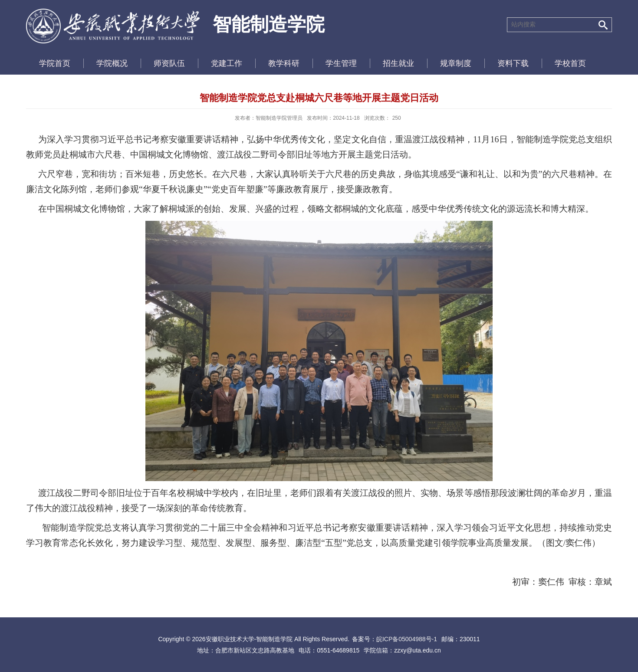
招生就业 (398, 63)
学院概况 (112, 63)
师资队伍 (169, 63)
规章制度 (456, 63)
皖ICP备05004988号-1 (407, 639)
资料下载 (513, 63)
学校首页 (570, 63)
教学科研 (284, 63)
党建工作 (227, 63)
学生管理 (341, 63)
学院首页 (55, 63)
